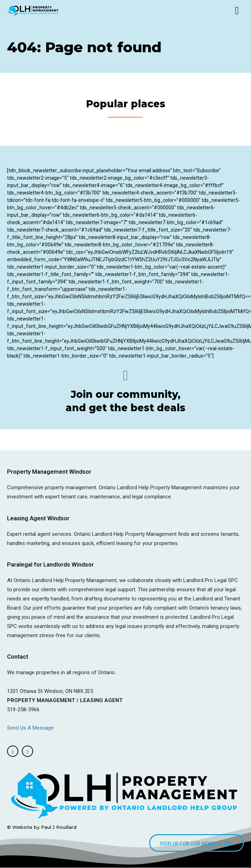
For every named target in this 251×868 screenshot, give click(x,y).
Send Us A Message (31, 728)
